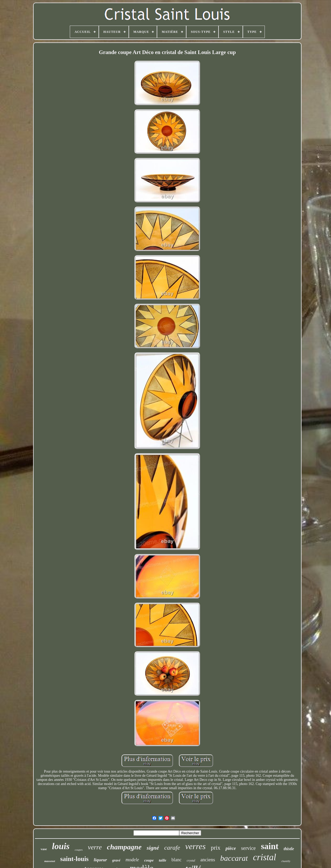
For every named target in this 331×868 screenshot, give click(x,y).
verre (95, 847)
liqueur (100, 860)
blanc (176, 860)
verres (195, 846)
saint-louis (74, 859)
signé (153, 848)
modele (132, 860)
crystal (191, 861)
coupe (149, 860)
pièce (231, 848)
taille (163, 860)
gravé (116, 860)
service (248, 848)
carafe (172, 848)
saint (270, 846)
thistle (289, 849)
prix (216, 848)
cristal (264, 857)
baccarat (234, 858)
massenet (50, 861)
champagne (124, 847)
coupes (79, 850)
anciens (208, 860)
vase (44, 849)
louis (61, 846)
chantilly (286, 861)
